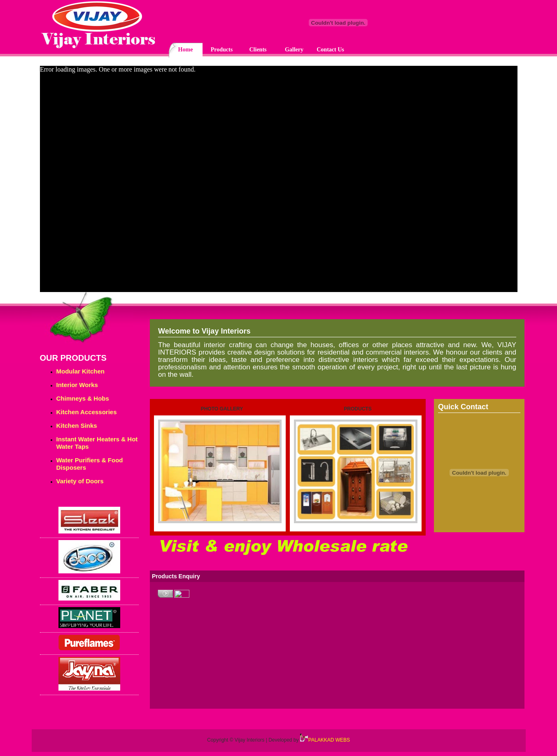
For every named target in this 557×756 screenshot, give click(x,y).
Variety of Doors (80, 481)
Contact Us (330, 50)
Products (222, 50)
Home (186, 50)
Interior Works (77, 385)
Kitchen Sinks (77, 426)
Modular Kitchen (81, 371)
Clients (258, 50)
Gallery (294, 50)
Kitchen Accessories (87, 412)
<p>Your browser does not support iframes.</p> (279, 181)
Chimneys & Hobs (83, 398)
